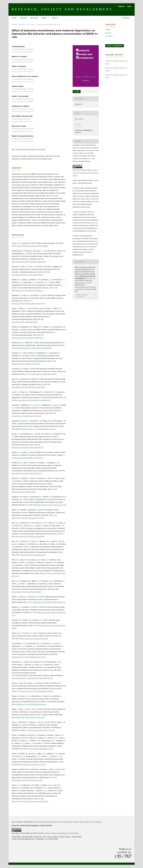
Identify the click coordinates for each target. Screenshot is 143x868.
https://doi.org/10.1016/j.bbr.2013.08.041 (30, 536)
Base (36, 822)
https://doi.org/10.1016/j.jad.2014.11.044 (51, 505)
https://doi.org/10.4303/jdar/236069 (44, 374)
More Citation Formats (82, 296)
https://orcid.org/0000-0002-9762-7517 (22, 52)
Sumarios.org (51, 822)
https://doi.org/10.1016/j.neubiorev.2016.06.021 (29, 657)
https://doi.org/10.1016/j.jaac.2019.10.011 (27, 416)
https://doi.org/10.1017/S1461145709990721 (28, 338)
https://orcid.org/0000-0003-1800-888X (22, 102)
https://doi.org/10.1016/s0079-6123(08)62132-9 (34, 400)
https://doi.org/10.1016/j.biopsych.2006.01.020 (28, 387)
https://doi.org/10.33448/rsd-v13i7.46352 (31, 150)
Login (129, 6)
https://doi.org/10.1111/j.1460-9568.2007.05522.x (38, 429)
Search (55, 18)
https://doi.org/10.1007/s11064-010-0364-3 (27, 592)
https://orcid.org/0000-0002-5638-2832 (22, 141)
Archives (34, 18)
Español (108, 33)
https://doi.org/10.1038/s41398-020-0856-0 (31, 704)
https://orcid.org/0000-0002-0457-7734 (23, 82)
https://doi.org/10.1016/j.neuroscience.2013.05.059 (30, 801)
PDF (77, 92)
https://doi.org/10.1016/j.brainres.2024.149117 (28, 717)
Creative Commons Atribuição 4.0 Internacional (61, 833)
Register (121, 6)
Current (23, 18)
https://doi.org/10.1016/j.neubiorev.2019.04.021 (29, 262)
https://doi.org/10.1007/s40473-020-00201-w (27, 290)
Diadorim (42, 822)
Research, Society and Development (62, 9)
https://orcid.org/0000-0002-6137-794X (22, 62)
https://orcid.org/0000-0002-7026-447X (23, 112)
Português (109, 36)
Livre (92, 822)
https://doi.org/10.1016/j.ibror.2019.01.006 (27, 780)
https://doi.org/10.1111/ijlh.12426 (24, 492)
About (44, 18)
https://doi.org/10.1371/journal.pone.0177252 (28, 518)
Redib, (87, 822)
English (108, 29)
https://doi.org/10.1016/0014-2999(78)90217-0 (49, 602)
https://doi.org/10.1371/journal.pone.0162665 (37, 691)
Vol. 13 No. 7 (31, 25)
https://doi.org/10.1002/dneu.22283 (33, 555)
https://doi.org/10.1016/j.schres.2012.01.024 (27, 275)
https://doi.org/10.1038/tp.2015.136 (42, 730)
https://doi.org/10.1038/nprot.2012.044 (34, 639)
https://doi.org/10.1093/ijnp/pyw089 (25, 322)
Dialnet (69, 822)
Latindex (98, 822)
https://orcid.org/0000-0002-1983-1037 (22, 72)
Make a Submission (115, 46)
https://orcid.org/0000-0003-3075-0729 (23, 131)
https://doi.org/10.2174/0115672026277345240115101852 (32, 678)
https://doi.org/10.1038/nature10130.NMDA (33, 246)
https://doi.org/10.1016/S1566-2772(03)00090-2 (35, 348)
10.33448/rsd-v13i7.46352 (83, 283)
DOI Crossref (61, 822)
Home (14, 18)
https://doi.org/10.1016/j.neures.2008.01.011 (28, 447)
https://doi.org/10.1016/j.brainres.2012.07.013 (28, 303)
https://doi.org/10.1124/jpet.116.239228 (26, 364)
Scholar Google (78, 822)
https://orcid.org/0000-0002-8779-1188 (22, 121)
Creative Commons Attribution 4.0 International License (86, 173)
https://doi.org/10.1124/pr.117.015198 (32, 764)
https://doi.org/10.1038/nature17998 (40, 749)
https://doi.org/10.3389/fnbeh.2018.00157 (28, 458)
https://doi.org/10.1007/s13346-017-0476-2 (27, 473)
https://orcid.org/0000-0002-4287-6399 (22, 92)
